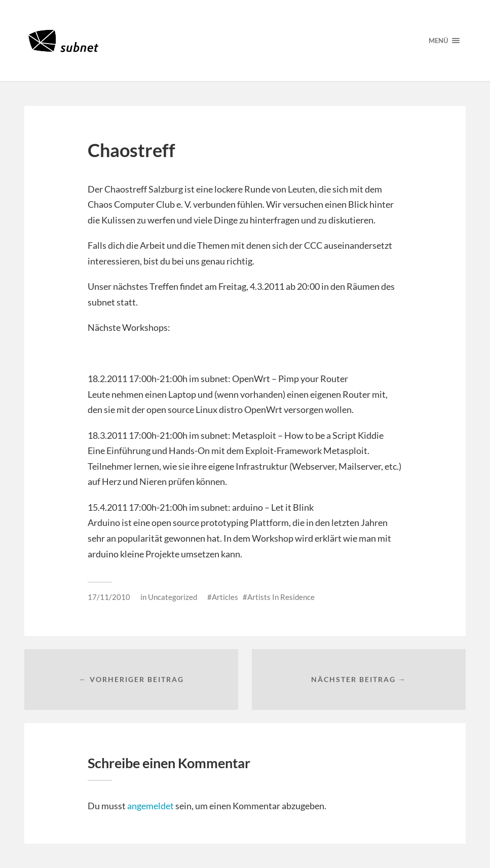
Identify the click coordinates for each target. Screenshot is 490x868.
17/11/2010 (109, 597)
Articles (225, 597)
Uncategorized (173, 597)
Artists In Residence (281, 597)
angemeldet (150, 806)
